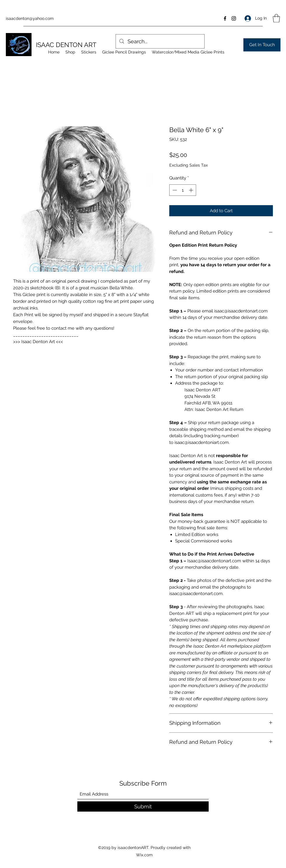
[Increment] (192, 190)
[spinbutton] (183, 190)
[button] (276, 18)
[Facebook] (225, 18)
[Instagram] (234, 18)
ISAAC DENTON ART (66, 45)
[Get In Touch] (262, 45)
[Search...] (160, 42)
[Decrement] (174, 190)
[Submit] (143, 806)
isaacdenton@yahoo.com (30, 18)
